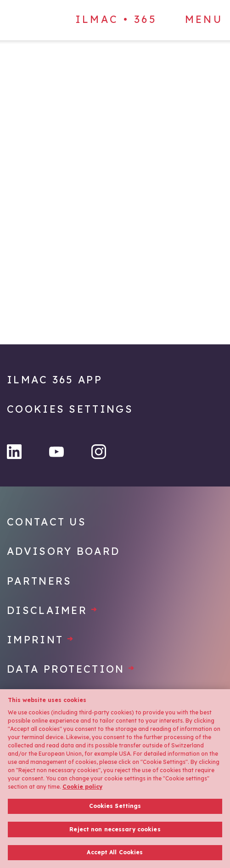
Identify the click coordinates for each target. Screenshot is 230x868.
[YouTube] (56, 452)
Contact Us (47, 522)
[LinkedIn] (14, 452)
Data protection (71, 669)
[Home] (60, 68)
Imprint (41, 640)
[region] (115, 779)
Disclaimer (53, 610)
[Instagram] (99, 452)
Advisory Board (63, 551)
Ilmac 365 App (55, 380)
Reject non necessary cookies (115, 829)
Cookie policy (82, 787)
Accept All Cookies (115, 852)
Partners (39, 581)
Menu (204, 19)
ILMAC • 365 (116, 19)
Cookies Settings (70, 409)
